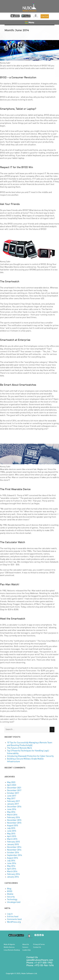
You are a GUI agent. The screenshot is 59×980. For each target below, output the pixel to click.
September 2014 (14, 855)
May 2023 (11, 782)
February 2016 (13, 817)
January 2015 (13, 845)
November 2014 (14, 850)
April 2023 (12, 785)
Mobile (10, 894)
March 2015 (12, 839)
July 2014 (11, 861)
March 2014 (12, 872)
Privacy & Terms (39, 944)
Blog (9, 889)
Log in (10, 914)
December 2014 (14, 847)
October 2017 (13, 793)
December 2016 (14, 807)
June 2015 (12, 831)
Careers (25, 947)
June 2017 (12, 796)
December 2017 (14, 790)
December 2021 (14, 788)
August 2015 (13, 826)
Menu (29, 22)
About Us (26, 944)
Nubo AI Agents (9, 944)
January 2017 (13, 804)
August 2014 (13, 858)
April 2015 (12, 836)
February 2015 (13, 842)
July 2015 (11, 828)
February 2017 (13, 801)
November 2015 (14, 823)
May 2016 (11, 812)
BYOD (10, 891)
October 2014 (13, 853)
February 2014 (13, 874)
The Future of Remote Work (19, 748)
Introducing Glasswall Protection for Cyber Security (30, 756)
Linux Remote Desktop (12, 950)
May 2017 (11, 799)
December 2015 (14, 820)
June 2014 (12, 863)
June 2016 (12, 809)
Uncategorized (14, 902)
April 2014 (12, 869)
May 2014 (11, 866)
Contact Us (37, 947)
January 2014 (13, 877)
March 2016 (12, 815)
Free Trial (45, 16)
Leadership (26, 950)
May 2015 (11, 834)
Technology (12, 900)
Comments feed (14, 919)
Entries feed (13, 917)
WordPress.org (14, 922)
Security (11, 897)
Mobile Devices (9, 947)
